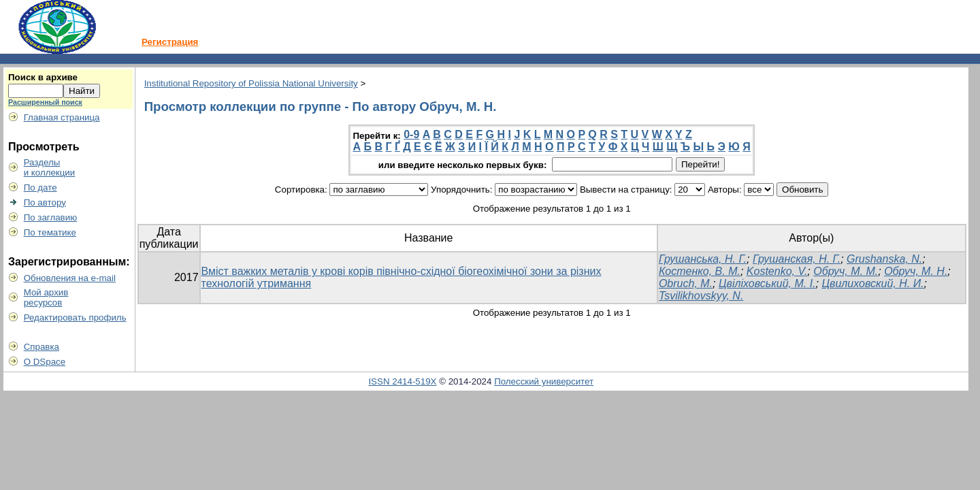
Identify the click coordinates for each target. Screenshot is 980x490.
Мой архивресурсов (46, 297)
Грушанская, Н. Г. (797, 259)
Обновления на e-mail (70, 278)
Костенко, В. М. (700, 271)
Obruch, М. (686, 283)
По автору (45, 202)
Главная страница (62, 117)
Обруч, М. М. (846, 271)
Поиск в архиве (43, 77)
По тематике (50, 232)
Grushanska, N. (884, 259)
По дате (40, 187)
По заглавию (51, 217)
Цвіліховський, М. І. (767, 283)
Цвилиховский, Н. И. (872, 283)
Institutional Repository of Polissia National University (251, 83)
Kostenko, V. (777, 271)
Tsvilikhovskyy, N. (701, 296)
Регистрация (170, 42)
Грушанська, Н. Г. (703, 259)
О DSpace (45, 362)
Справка (42, 347)
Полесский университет (544, 381)
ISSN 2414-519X (402, 381)
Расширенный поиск (45, 102)
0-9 (411, 134)
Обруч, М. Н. (916, 271)
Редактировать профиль (75, 317)
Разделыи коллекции (50, 167)
